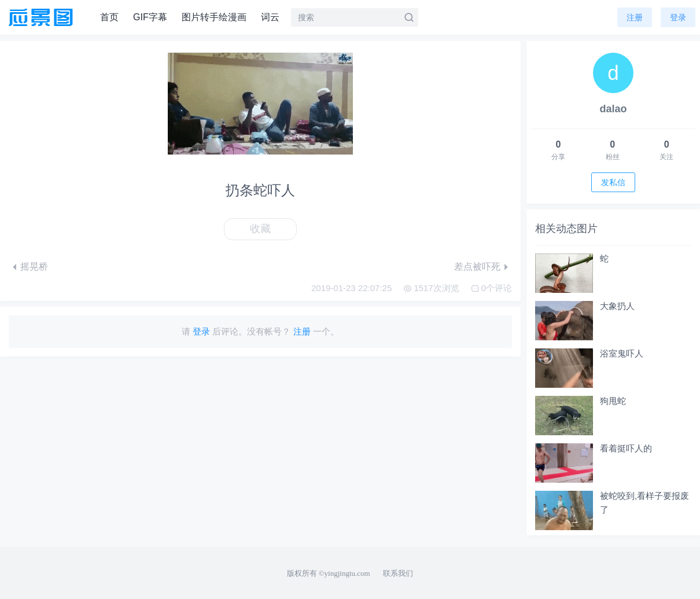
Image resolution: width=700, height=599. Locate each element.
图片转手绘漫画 (214, 17)
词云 (270, 17)
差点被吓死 (477, 267)
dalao (613, 109)
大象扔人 (617, 306)
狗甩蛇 (613, 401)
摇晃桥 (34, 267)
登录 (678, 17)
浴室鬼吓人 (622, 353)
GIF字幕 (150, 17)
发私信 (613, 182)
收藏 (260, 229)
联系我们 (398, 573)
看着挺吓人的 (626, 448)
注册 (635, 17)
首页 (109, 17)
